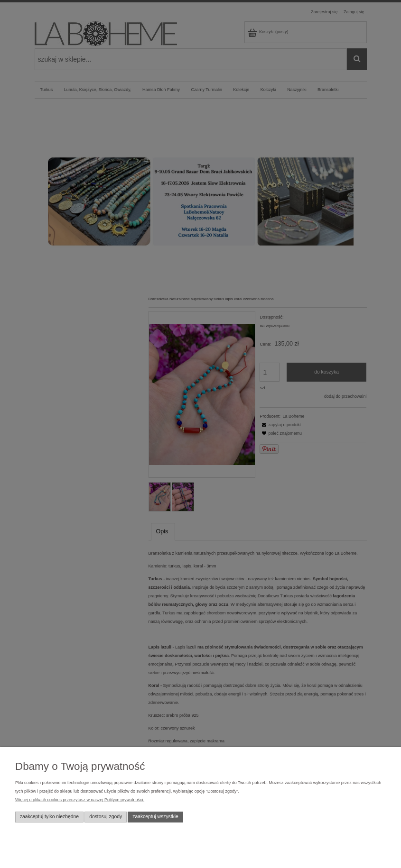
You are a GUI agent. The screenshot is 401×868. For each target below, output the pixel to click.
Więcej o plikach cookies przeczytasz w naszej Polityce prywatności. (80, 800)
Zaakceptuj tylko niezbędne (49, 817)
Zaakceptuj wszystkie (155, 817)
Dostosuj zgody (106, 817)
